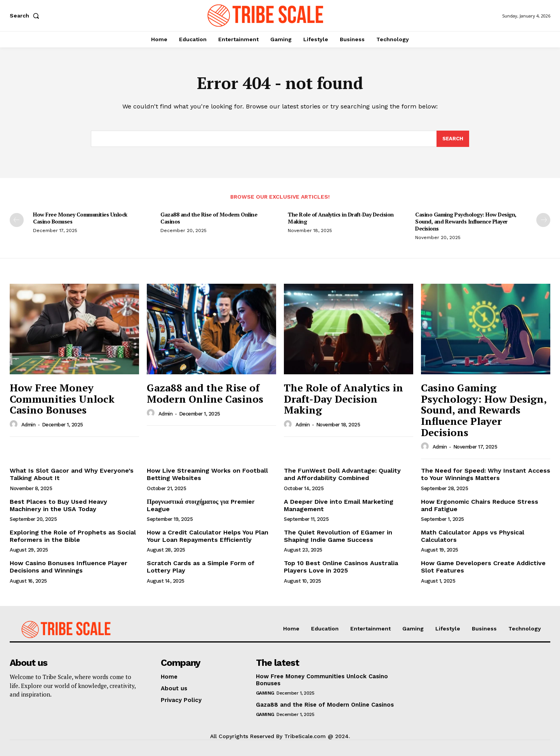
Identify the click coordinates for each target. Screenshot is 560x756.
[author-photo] (15, 424)
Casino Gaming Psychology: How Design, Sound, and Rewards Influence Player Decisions (466, 221)
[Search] (453, 139)
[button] (26, 16)
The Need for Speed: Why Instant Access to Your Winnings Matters (486, 474)
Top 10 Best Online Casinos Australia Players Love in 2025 (341, 567)
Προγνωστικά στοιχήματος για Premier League (201, 505)
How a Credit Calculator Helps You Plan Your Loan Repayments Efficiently (208, 536)
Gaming (265, 693)
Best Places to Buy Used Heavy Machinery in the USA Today (58, 505)
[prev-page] (17, 220)
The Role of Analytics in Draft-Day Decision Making (341, 218)
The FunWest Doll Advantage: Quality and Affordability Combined (342, 474)
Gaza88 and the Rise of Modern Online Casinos (209, 218)
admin (29, 425)
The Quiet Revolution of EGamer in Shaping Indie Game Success (338, 536)
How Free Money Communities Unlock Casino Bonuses (80, 218)
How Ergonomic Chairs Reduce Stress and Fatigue (480, 505)
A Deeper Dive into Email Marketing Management (339, 505)
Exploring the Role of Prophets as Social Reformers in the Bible (73, 536)
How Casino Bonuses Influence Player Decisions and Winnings (69, 567)
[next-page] (543, 220)
